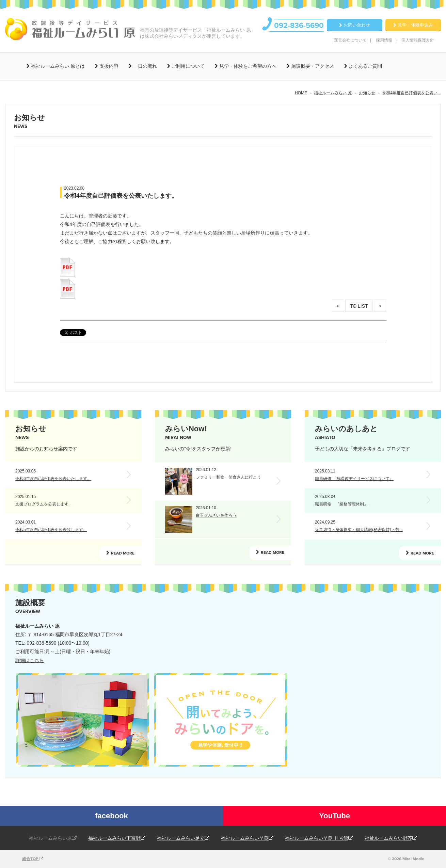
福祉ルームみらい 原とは (57, 66)
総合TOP (33, 859)
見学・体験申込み (415, 25)
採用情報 (384, 40)
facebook (111, 816)
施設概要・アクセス (312, 66)
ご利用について (188, 66)
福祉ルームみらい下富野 (117, 838)
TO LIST (359, 306)
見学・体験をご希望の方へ (247, 66)
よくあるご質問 (365, 66)
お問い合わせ (357, 25)
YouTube (334, 816)
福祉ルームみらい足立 (183, 838)
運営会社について (350, 40)
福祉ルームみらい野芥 (391, 838)
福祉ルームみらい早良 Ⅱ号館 (319, 838)
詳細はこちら (30, 660)
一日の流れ (144, 66)
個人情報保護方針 (418, 40)
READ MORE (123, 553)
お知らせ (367, 93)
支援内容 (108, 66)
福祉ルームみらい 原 (333, 93)
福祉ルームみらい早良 (247, 838)
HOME (301, 93)
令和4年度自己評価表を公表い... (411, 93)
